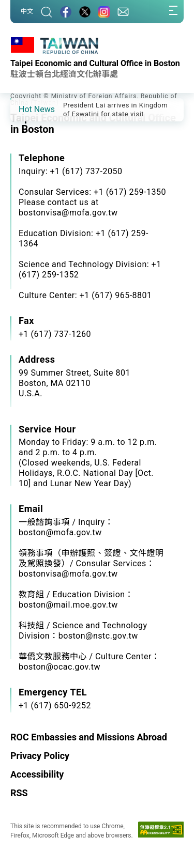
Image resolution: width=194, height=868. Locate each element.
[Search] (47, 12)
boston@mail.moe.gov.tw (68, 605)
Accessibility (37, 774)
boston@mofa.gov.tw (60, 532)
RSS (19, 793)
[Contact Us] (123, 12)
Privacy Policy (40, 756)
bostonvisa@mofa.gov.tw (68, 574)
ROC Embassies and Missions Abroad (89, 737)
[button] (26, 109)
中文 (27, 11)
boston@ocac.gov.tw (59, 667)
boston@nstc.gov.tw (98, 636)
